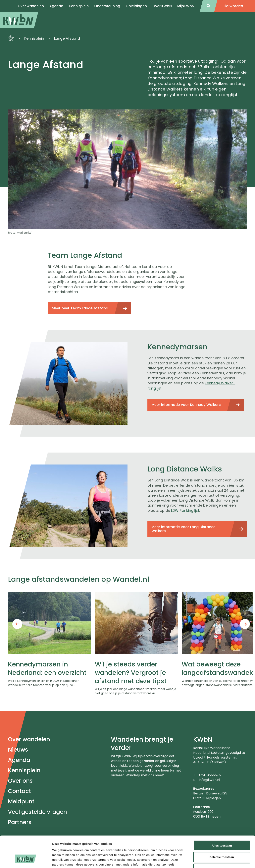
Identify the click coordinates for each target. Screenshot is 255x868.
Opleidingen (136, 6)
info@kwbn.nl (209, 780)
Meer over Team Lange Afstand (80, 308)
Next (245, 624)
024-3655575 (210, 775)
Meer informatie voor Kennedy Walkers (186, 405)
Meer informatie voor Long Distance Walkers (183, 529)
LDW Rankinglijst (185, 510)
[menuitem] (19, 20)
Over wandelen (29, 739)
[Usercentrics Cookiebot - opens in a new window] (26, 860)
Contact (20, 791)
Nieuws (18, 750)
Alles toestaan (222, 819)
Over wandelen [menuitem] (31, 6)
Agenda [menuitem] (56, 6)
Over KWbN (162, 6)
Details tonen (215, 860)
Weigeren (222, 843)
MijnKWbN (186, 6)
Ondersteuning (107, 6)
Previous (17, 624)
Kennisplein (79, 6)
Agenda (19, 760)
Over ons (20, 781)
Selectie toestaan (222, 831)
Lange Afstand (67, 38)
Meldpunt (21, 802)
